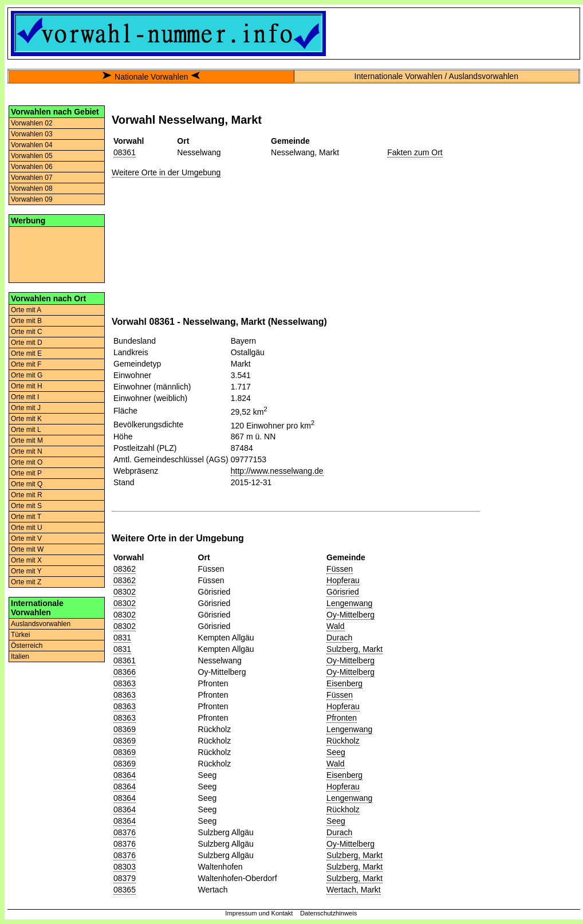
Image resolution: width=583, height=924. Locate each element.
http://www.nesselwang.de (277, 471)
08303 (125, 867)
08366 (125, 672)
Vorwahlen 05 (32, 156)
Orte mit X (26, 560)
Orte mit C (27, 332)
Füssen (340, 569)
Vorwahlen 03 (32, 134)
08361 (125, 152)
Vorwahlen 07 (32, 178)
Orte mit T (26, 517)
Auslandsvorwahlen (41, 624)
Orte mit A (26, 310)
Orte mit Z (26, 582)
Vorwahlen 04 (32, 145)
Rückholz (343, 741)
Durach (339, 638)
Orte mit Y (26, 571)
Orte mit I (25, 397)
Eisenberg (344, 683)
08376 (125, 832)
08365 (125, 890)
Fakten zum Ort (415, 152)
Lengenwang (349, 603)
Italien (20, 656)
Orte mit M (27, 441)
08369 (125, 729)
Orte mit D (27, 343)
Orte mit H (27, 386)
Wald (335, 626)
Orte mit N (27, 451)
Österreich (27, 646)
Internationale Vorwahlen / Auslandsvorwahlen (436, 76)
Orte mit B (26, 321)
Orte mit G (27, 375)
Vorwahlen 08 (32, 188)
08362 (125, 569)
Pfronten (342, 718)
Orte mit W (27, 549)
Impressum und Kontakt (259, 913)
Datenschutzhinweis (329, 913)
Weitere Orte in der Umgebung (166, 172)
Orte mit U (27, 528)
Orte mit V (26, 538)
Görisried (343, 592)
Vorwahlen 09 (32, 199)
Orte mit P (26, 473)
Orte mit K (26, 419)
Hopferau (343, 580)
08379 (125, 878)
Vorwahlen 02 (32, 123)
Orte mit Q (27, 484)
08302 (125, 592)
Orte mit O (27, 462)
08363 (125, 683)
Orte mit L (26, 430)
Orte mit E (26, 353)
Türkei (20, 635)
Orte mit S (26, 506)
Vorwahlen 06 (32, 167)
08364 (125, 775)
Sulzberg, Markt (354, 649)
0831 (122, 638)
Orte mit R (27, 495)
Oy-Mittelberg (350, 615)
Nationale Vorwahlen (151, 77)
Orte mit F (26, 364)
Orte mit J (26, 408)
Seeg (336, 752)
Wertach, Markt (354, 890)
